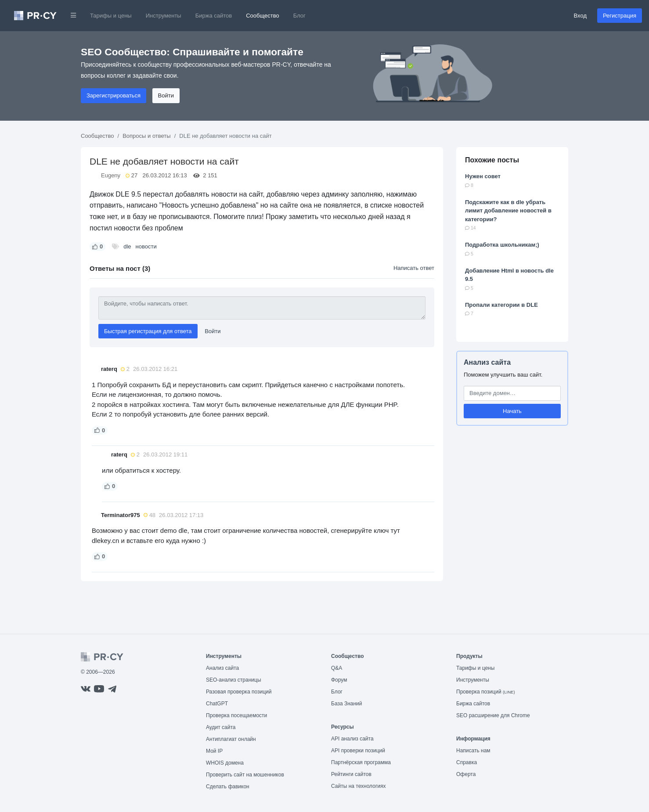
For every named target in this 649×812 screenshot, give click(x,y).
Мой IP (214, 751)
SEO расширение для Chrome (493, 715)
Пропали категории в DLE (501, 305)
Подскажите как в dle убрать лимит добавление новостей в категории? (508, 211)
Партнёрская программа (361, 762)
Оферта (466, 774)
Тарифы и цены (111, 16)
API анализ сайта (352, 739)
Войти (166, 95)
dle (127, 246)
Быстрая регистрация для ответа (148, 331)
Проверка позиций (486, 692)
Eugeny (111, 175)
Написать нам (473, 751)
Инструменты (164, 16)
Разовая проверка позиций (239, 692)
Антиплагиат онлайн (231, 739)
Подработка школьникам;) (502, 245)
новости (146, 246)
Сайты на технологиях (358, 786)
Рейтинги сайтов (351, 774)
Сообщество (263, 16)
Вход (580, 16)
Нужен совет (483, 176)
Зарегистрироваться (114, 95)
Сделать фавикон (228, 787)
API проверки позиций (358, 751)
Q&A (337, 668)
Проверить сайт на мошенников (245, 775)
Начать (512, 411)
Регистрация (620, 16)
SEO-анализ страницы (234, 680)
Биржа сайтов (214, 16)
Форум (339, 680)
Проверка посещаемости (236, 715)
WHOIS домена (225, 763)
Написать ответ (414, 268)
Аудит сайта (221, 727)
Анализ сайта (487, 362)
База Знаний (347, 704)
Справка (467, 762)
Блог (299, 16)
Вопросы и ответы (146, 136)
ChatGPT (217, 704)
